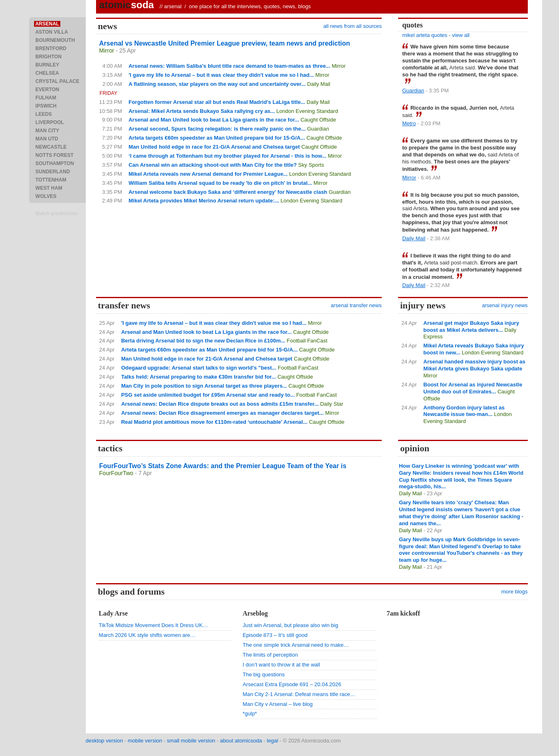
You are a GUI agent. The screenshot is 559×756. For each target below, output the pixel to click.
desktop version (104, 741)
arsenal (173, 6)
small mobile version (191, 741)
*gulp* (250, 713)
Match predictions (56, 214)
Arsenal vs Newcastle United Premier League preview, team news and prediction (225, 43)
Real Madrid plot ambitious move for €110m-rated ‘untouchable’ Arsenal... (214, 422)
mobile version (145, 741)
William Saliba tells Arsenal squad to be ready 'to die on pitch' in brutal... (220, 183)
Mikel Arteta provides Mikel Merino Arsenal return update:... (204, 201)
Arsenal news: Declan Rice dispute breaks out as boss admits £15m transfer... (220, 404)
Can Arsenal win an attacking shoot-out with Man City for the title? (213, 165)
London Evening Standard (307, 111)
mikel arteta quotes (425, 35)
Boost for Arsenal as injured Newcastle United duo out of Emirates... (473, 388)
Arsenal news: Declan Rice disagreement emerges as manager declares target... (222, 413)
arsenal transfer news (356, 305)
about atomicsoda (241, 741)
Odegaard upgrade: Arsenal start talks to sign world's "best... (199, 368)
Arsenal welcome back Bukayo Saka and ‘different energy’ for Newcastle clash (228, 192)
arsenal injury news (505, 305)
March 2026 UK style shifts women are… (147, 635)
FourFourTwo (116, 473)
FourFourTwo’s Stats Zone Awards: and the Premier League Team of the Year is (223, 466)
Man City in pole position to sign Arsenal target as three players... (204, 386)
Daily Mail (318, 84)
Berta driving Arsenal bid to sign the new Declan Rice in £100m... (203, 341)
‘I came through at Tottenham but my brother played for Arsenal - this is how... (227, 156)
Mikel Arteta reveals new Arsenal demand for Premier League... (208, 174)
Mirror (107, 51)
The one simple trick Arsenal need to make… (296, 645)
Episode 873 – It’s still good (275, 635)
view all (461, 35)
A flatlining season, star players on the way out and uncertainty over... (217, 84)
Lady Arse (113, 613)
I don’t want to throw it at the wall (281, 665)
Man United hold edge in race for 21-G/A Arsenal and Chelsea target (214, 147)
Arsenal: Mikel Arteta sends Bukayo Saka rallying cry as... (202, 111)
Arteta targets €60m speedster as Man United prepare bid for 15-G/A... (217, 138)
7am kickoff (403, 613)
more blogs (514, 592)
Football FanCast (307, 341)
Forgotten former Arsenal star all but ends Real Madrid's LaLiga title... (217, 102)
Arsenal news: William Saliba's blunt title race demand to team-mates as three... (229, 66)
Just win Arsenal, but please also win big (290, 625)
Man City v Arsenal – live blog (278, 704)
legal (272, 741)
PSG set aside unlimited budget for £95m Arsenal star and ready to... (208, 395)
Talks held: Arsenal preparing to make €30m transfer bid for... (198, 377)
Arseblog (255, 613)
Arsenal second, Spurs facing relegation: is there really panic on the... (217, 129)
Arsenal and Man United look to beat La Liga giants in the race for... (214, 120)
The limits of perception (270, 655)
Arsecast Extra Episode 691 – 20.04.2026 (292, 684)
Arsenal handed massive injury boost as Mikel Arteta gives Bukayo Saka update (475, 365)
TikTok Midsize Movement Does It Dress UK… (153, 625)
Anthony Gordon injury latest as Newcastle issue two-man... (464, 411)
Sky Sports (311, 165)
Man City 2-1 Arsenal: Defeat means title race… (299, 694)
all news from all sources (353, 26)
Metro (409, 123)
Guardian (318, 129)
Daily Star (332, 404)
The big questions (264, 674)
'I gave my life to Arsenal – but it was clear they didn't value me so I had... (221, 75)
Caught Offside (318, 120)
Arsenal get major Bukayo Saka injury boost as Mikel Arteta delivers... (471, 326)
